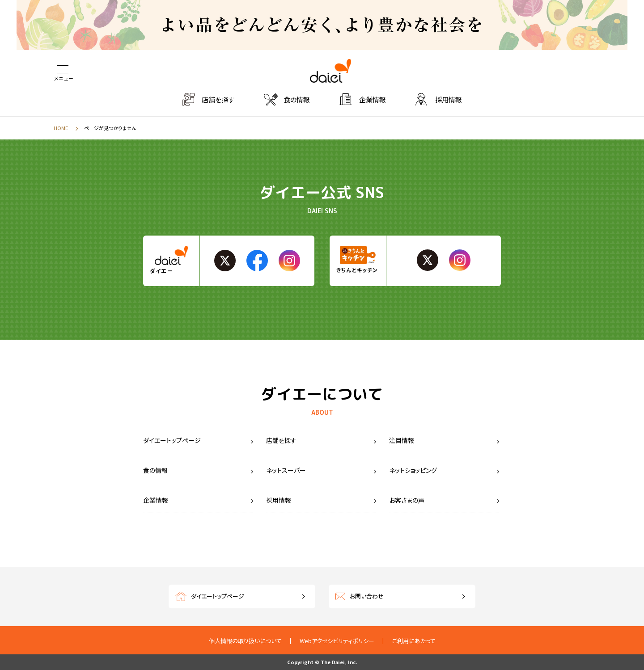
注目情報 (402, 440)
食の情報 (297, 99)
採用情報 (449, 99)
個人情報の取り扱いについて (245, 641)
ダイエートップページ (172, 440)
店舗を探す (218, 99)
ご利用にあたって (414, 641)
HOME (61, 128)
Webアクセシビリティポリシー (337, 641)
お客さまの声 (407, 500)
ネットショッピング (413, 470)
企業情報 (373, 99)
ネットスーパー (286, 470)
